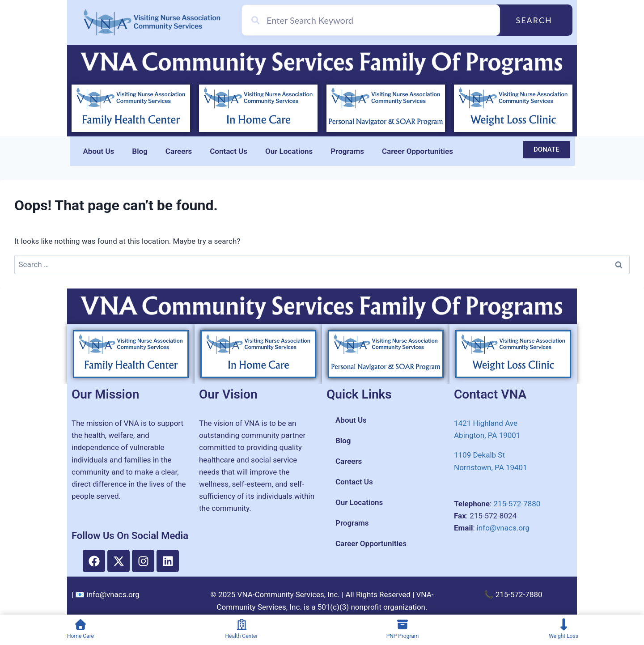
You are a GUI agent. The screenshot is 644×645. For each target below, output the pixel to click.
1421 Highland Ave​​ (486, 423)
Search (534, 20)
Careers (179, 151)
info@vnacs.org (503, 528)
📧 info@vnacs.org (107, 594)
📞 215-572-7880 (513, 594)
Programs (347, 151)
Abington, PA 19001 (487, 435)
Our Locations (289, 151)
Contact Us (229, 151)
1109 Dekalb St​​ (479, 455)
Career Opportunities (417, 151)
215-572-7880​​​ (517, 504)
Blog (140, 151)
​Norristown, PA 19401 (491, 467)
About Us (99, 151)
